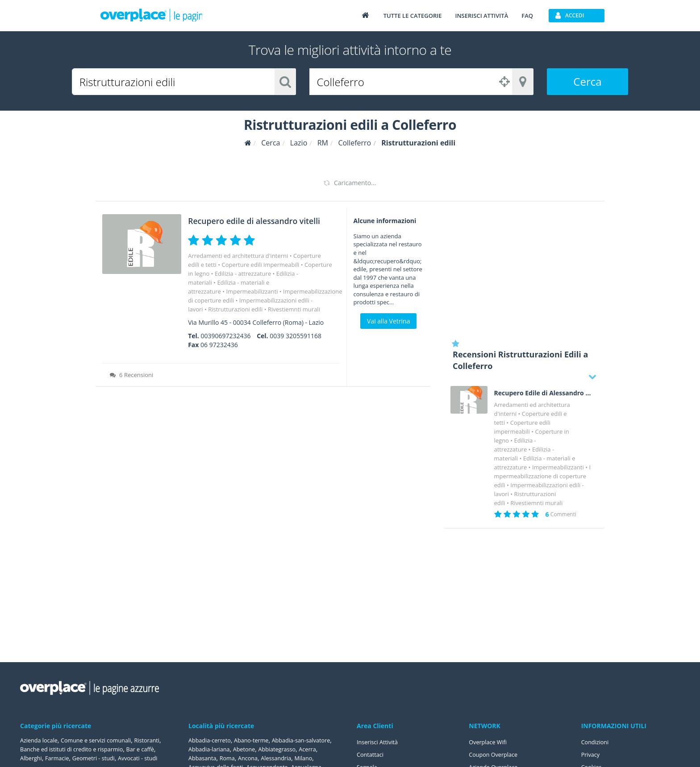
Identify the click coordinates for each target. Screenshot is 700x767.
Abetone (318, 749)
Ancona (321, 758)
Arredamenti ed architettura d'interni (238, 268)
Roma (298, 758)
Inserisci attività (481, 16)
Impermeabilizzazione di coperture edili (543, 476)
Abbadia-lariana (280, 749)
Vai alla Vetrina (388, 321)
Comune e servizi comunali (104, 740)
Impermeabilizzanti (252, 303)
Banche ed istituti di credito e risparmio (80, 749)
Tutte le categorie (413, 16)
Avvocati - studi (150, 758)
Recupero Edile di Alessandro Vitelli (543, 393)
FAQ (527, 16)
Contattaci (372, 754)
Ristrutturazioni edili (235, 321)
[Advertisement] (524, 270)
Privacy (592, 754)
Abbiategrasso (209, 758)
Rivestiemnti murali (294, 321)
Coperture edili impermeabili (260, 277)
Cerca (587, 81)
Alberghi (32, 758)
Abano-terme (258, 740)
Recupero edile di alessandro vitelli (234, 226)
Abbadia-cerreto (212, 740)
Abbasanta (271, 758)
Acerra (243, 758)
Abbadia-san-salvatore (221, 749)
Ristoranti (160, 740)
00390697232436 (225, 348)
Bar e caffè (156, 749)
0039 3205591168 (296, 348)
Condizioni (597, 742)
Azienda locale (41, 740)
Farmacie (61, 758)
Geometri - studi (101, 758)
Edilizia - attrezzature (243, 286)
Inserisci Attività (380, 742)
